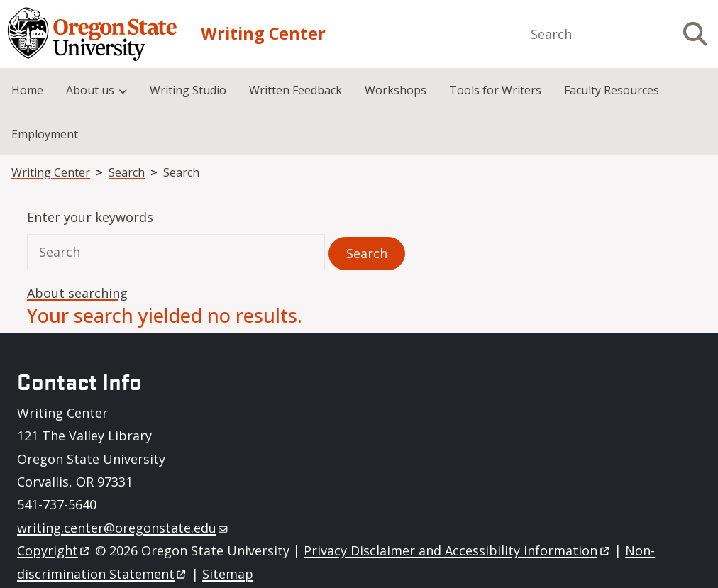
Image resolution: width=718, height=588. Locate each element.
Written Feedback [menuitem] (296, 90)
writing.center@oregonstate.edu (122, 528)
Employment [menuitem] (45, 134)
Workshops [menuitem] (396, 90)
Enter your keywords (90, 217)
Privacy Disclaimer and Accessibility (457, 550)
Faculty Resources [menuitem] (612, 90)
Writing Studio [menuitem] (188, 90)
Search (127, 172)
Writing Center (263, 34)
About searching (77, 293)
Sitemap (228, 574)
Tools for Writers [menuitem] (495, 90)
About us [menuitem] (90, 90)
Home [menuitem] (27, 90)
